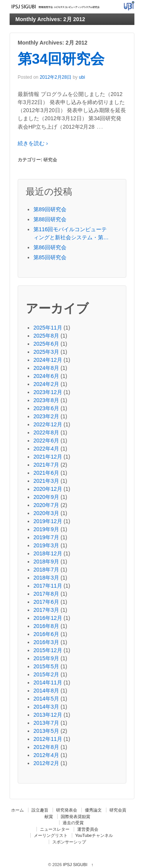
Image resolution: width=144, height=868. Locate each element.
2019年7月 (46, 537)
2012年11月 (48, 739)
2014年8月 (46, 691)
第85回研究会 (50, 257)
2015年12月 (48, 650)
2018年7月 (46, 570)
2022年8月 (46, 432)
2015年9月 (46, 658)
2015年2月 (46, 674)
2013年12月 (48, 715)
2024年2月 (46, 384)
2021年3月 (46, 481)
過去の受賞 (73, 823)
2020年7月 (46, 505)
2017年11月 (48, 586)
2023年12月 (48, 392)
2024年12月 (48, 360)
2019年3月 (46, 545)
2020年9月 (46, 497)
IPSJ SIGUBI (75, 865)
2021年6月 (46, 473)
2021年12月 (48, 457)
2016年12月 (48, 618)
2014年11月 (48, 682)
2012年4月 (46, 755)
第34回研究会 (61, 59)
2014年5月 (46, 699)
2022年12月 (48, 424)
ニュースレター (55, 829)
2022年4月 (46, 449)
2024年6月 (46, 376)
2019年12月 (48, 521)
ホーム (17, 810)
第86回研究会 (50, 247)
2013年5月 (46, 731)
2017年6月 (46, 602)
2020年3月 (46, 513)
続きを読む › (33, 143)
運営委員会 (88, 829)
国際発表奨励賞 (75, 817)
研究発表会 (67, 810)
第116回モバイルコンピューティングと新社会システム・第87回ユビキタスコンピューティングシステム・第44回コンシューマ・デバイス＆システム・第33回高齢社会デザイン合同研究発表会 (71, 234)
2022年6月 (46, 441)
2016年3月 (46, 642)
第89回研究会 (50, 209)
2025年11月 (48, 328)
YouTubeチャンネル (94, 835)
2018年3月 (46, 578)
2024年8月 (46, 368)
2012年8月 (46, 747)
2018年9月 (46, 562)
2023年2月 (46, 416)
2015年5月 (46, 666)
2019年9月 (46, 529)
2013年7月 (46, 723)
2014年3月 (46, 707)
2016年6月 (46, 634)
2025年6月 (46, 344)
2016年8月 (46, 626)
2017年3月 (46, 610)
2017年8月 (46, 594)
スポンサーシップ (69, 842)
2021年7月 (46, 465)
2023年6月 (46, 408)
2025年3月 (46, 352)
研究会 (50, 160)
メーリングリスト (51, 835)
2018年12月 (48, 553)
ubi (82, 77)
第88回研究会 (50, 219)
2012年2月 (46, 763)
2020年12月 (48, 489)
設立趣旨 (40, 810)
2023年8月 (46, 400)
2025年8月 (46, 336)
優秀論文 (93, 810)
